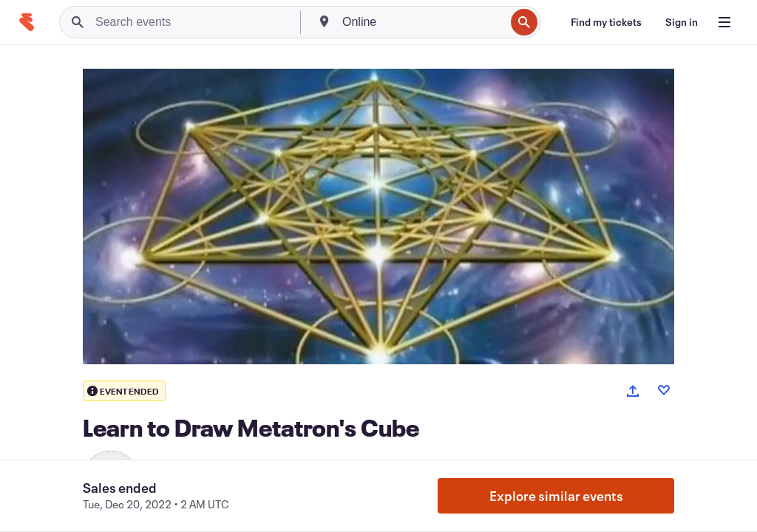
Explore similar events (556, 496)
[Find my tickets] (606, 22)
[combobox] (422, 22)
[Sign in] (682, 22)
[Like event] (664, 390)
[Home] (27, 22)
